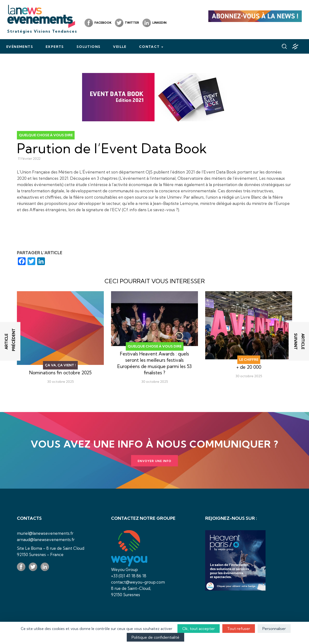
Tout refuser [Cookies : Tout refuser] (239, 629)
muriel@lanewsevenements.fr (45, 533)
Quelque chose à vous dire (46, 135)
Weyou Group (124, 569)
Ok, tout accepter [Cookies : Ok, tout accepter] (199, 629)
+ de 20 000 (249, 367)
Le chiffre (249, 360)
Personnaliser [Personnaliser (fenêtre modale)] (274, 629)
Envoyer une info (154, 461)
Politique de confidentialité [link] (155, 637)
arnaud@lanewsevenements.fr (46, 539)
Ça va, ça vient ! (60, 365)
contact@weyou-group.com (138, 582)
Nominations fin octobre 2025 (60, 373)
